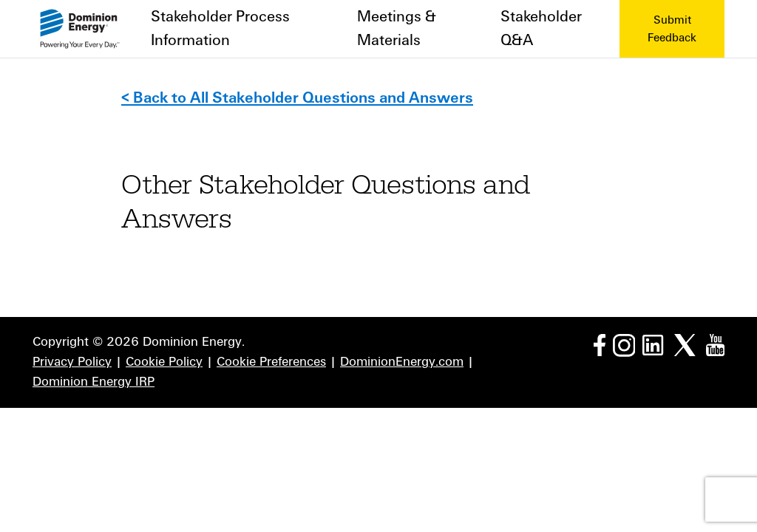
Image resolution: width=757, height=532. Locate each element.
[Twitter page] (685, 344)
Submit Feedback (672, 29)
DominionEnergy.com (402, 362)
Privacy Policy (72, 362)
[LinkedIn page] (653, 344)
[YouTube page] (715, 344)
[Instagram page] (624, 344)
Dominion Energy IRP (94, 382)
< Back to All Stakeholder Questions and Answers (297, 98)
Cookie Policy (164, 362)
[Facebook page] (600, 344)
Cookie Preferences (271, 362)
